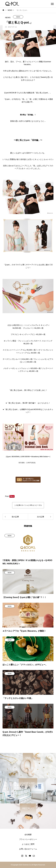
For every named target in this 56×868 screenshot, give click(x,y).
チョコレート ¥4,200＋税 (33, 328)
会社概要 (28, 835)
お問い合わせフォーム (28, 849)
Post (7, 496)
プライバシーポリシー (28, 839)
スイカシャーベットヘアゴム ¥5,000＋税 (19, 350)
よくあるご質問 (28, 844)
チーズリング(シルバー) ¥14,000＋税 (17, 359)
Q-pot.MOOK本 (10, 93)
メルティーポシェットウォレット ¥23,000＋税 (22, 368)
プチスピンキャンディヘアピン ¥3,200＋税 (28, 334)
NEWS (18, 17)
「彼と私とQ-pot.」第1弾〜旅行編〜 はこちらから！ (29, 403)
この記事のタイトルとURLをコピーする (28, 505)
